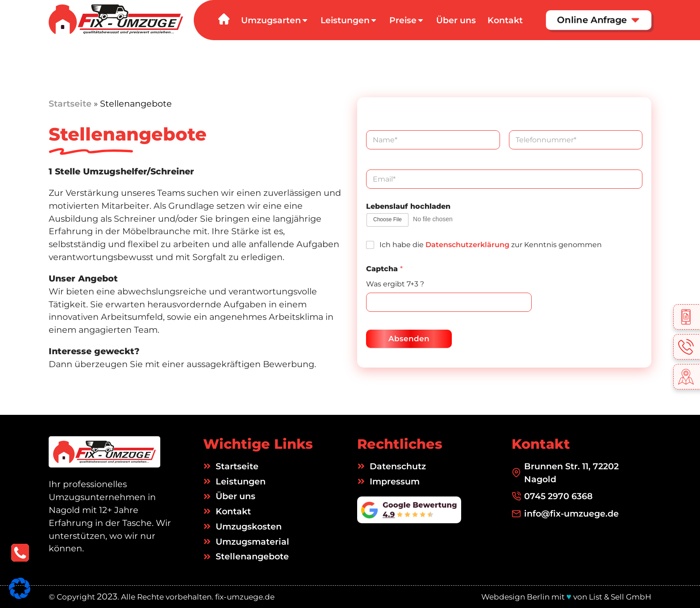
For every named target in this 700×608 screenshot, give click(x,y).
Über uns (456, 20)
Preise (407, 20)
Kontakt (505, 20)
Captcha (384, 269)
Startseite (70, 103)
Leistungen (349, 20)
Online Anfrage (598, 20)
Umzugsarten (275, 20)
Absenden (409, 339)
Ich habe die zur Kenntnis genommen (491, 245)
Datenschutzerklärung (467, 245)
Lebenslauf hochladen (408, 206)
